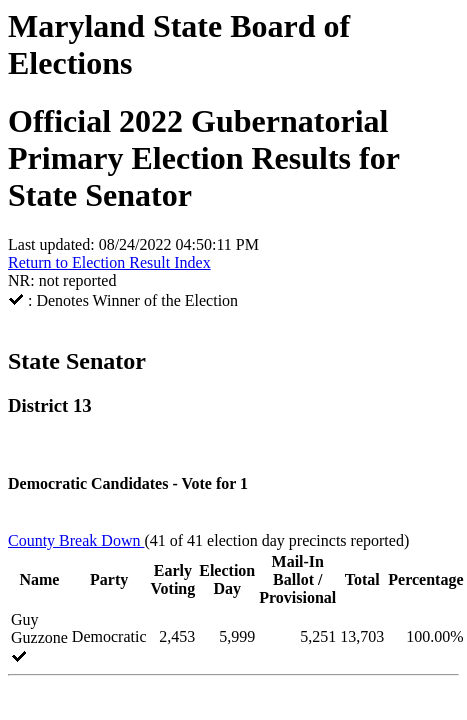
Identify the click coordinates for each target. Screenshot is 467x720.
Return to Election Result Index (109, 262)
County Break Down (76, 540)
